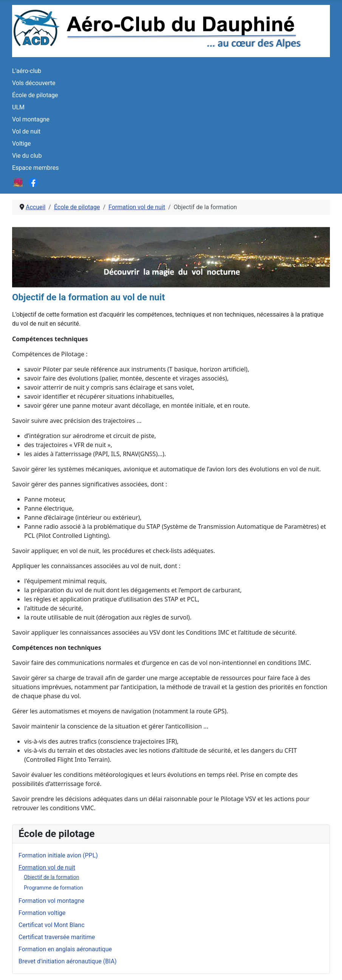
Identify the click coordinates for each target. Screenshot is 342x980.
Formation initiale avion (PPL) (58, 855)
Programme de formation (53, 888)
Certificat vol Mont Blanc (52, 925)
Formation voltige (42, 913)
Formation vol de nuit (47, 867)
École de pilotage (35, 95)
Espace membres (35, 168)
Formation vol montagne (51, 901)
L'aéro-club (27, 71)
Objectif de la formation (51, 877)
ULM (18, 107)
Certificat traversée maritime (57, 937)
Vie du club (27, 156)
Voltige (21, 144)
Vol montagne (31, 119)
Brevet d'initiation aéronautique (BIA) (68, 961)
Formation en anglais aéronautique (65, 949)
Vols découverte (34, 83)
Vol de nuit (26, 131)
